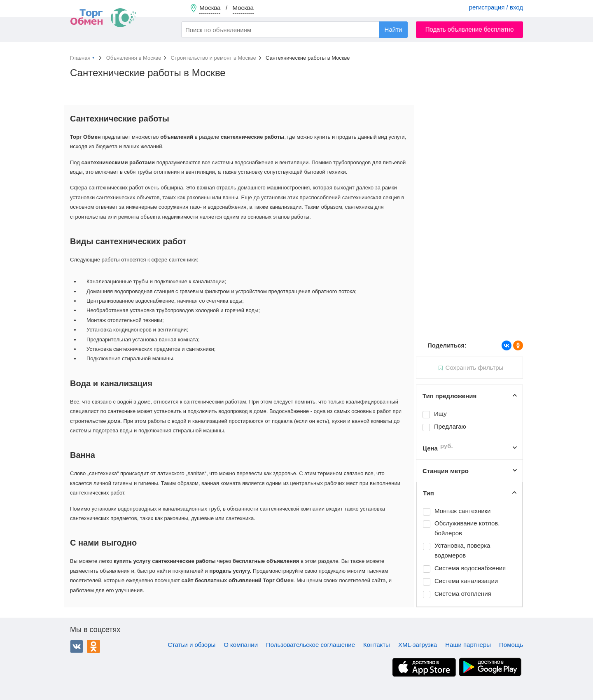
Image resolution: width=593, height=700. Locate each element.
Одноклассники (93, 646)
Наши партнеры (468, 645)
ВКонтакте (77, 646)
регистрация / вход (496, 7)
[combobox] (294, 30)
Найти (393, 29)
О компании (241, 645)
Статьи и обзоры (191, 645)
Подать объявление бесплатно (470, 29)
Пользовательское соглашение (311, 645)
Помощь (511, 645)
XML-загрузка (418, 645)
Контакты (377, 645)
